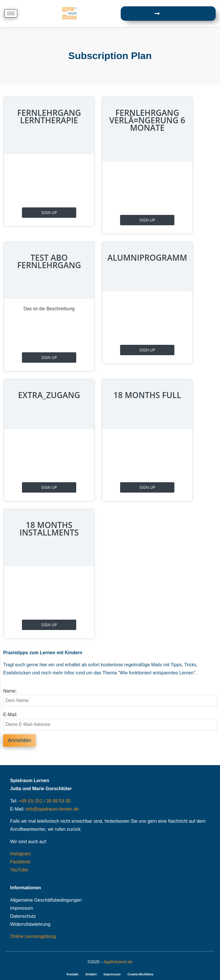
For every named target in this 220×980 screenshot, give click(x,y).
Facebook (20, 862)
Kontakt (73, 974)
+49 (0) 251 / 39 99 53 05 (44, 801)
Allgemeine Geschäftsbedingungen (46, 900)
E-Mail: (10, 715)
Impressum (22, 908)
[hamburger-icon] (11, 13)
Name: (10, 691)
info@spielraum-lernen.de (52, 809)
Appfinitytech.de (118, 962)
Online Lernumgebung (33, 936)
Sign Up (49, 212)
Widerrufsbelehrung (30, 924)
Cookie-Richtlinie (140, 974)
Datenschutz (23, 916)
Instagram (20, 854)
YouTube (19, 870)
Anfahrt (91, 974)
